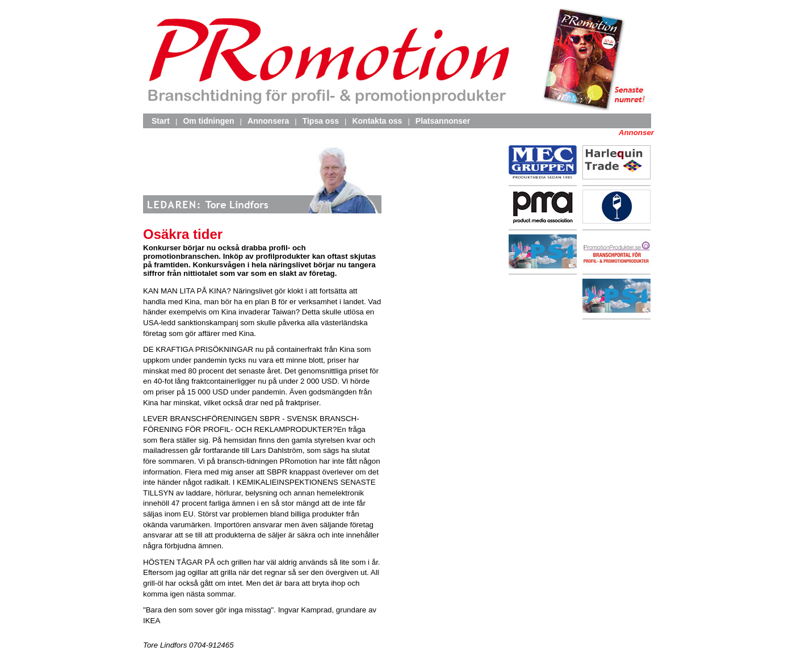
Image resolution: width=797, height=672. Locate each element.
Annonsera (268, 121)
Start (161, 121)
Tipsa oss (321, 121)
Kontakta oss (377, 121)
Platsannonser (443, 121)
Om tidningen (208, 121)
